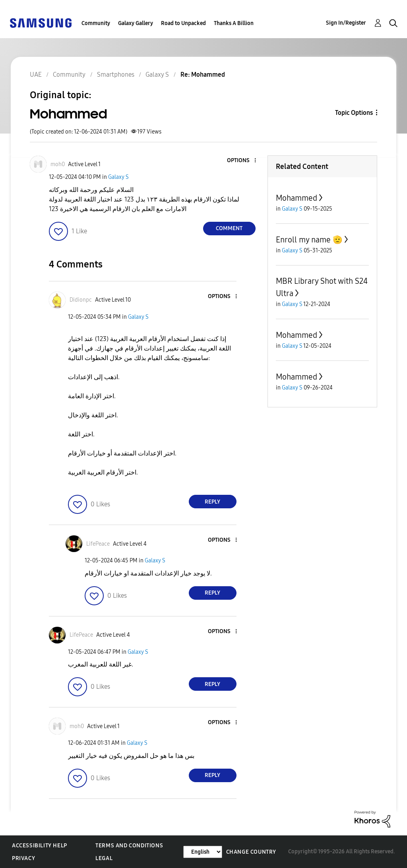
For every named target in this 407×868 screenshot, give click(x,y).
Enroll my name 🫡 (309, 240)
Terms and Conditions (129, 846)
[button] (242, 161)
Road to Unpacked (183, 23)
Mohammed (297, 198)
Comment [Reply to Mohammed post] (229, 228)
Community (96, 23)
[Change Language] (203, 852)
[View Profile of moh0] (58, 164)
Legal (104, 858)
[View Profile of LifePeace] (98, 544)
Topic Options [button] (354, 113)
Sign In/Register (346, 23)
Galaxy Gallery (136, 23)
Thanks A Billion (234, 23)
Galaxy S (118, 177)
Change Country (251, 852)
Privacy (23, 858)
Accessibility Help (40, 846)
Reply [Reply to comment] (212, 502)
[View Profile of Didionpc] (81, 300)
